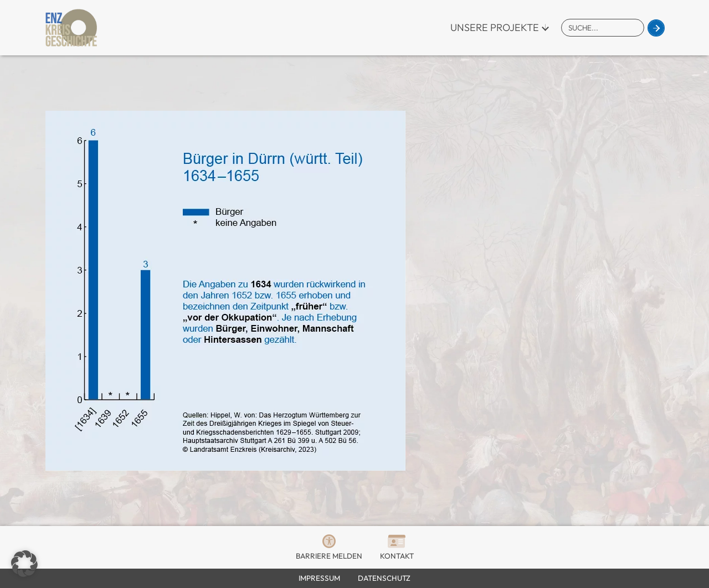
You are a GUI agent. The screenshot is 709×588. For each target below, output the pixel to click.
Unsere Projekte (495, 27)
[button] (24, 564)
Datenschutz (384, 578)
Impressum (319, 578)
